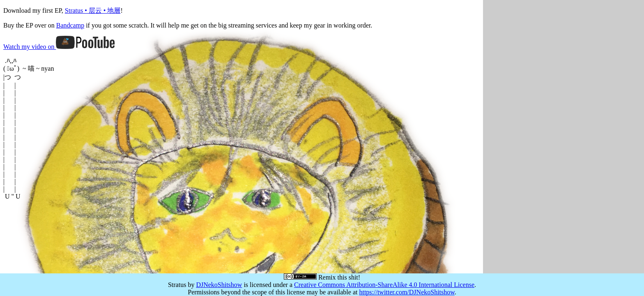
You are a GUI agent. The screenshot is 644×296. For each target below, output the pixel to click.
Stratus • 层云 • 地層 (93, 10)
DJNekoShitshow (219, 285)
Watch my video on (59, 47)
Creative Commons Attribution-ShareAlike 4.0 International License (384, 285)
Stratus (177, 285)
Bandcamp (70, 25)
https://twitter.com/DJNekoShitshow (407, 292)
